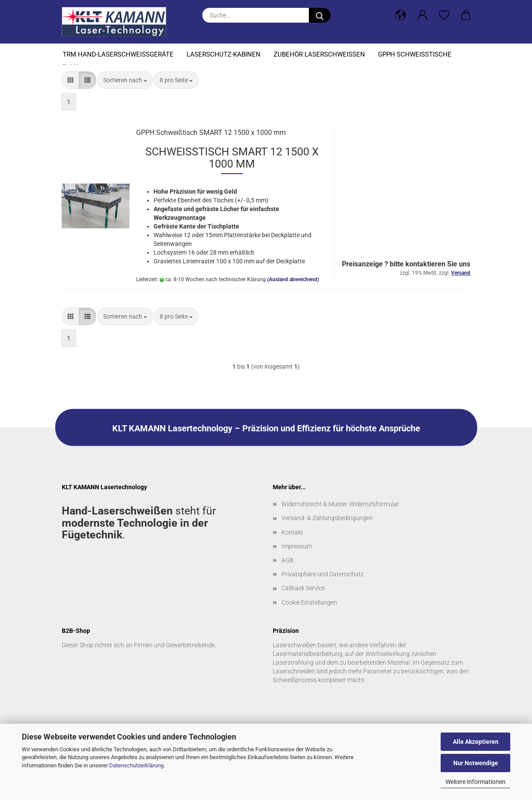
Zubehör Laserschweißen (319, 54)
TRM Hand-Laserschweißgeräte (118, 54)
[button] (401, 15)
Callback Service (303, 588)
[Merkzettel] (444, 15)
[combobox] (125, 80)
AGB (288, 560)
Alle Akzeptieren (476, 742)
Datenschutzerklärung (136, 765)
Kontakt (292, 532)
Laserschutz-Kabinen (224, 54)
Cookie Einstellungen (309, 602)
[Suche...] (320, 15)
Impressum (297, 546)
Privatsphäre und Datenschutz (323, 574)
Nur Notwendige (476, 763)
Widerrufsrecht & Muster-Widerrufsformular (340, 504)
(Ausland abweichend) (293, 279)
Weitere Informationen (475, 782)
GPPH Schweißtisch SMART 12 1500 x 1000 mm (211, 133)
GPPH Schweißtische (415, 54)
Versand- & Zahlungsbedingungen (327, 518)
